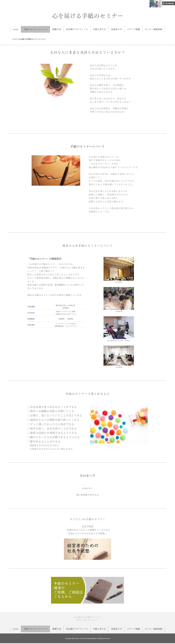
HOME (16, 28)
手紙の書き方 (99, 28)
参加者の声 (116, 28)
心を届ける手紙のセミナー (87, 14)
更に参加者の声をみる (88, 493)
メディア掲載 (133, 28)
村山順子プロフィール (77, 28)
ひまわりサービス (100, 162)
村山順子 (93, 166)
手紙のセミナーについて (35, 28)
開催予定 (57, 28)
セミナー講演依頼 (154, 28)
